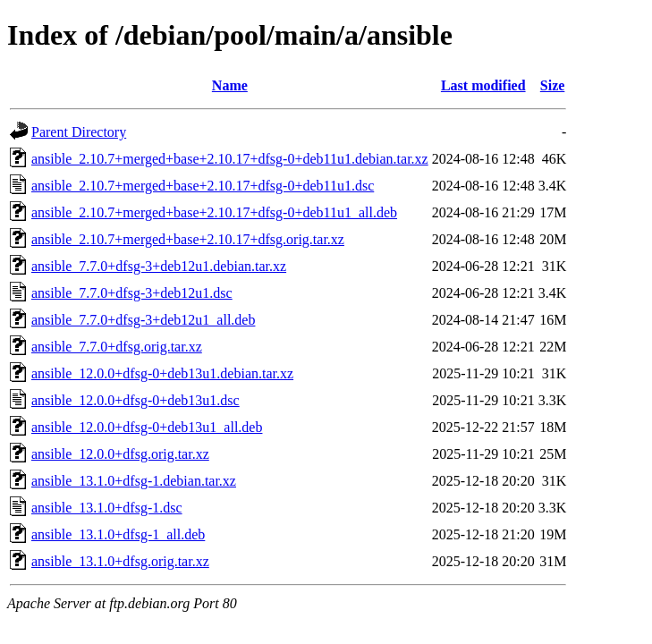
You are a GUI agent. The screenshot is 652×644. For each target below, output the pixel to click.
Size (553, 85)
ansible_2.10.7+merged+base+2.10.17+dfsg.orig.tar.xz (188, 239)
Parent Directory (79, 132)
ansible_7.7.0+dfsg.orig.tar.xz (117, 347)
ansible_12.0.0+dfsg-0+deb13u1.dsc (135, 400)
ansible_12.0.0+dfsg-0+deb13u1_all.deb (147, 427)
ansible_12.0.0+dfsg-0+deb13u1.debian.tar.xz (162, 373)
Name (230, 85)
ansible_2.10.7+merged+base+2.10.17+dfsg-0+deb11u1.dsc (203, 186)
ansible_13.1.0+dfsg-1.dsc (107, 508)
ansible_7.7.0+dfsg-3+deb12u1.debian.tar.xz (159, 266)
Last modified (483, 85)
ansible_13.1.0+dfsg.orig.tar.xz (120, 561)
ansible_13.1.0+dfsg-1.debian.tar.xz (134, 481)
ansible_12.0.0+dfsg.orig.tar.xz (120, 454)
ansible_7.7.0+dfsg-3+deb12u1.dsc (132, 293)
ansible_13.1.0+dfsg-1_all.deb (118, 534)
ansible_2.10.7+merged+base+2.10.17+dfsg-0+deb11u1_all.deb (214, 212)
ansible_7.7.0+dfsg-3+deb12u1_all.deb (143, 320)
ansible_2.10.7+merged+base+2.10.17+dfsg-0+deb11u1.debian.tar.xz (230, 159)
